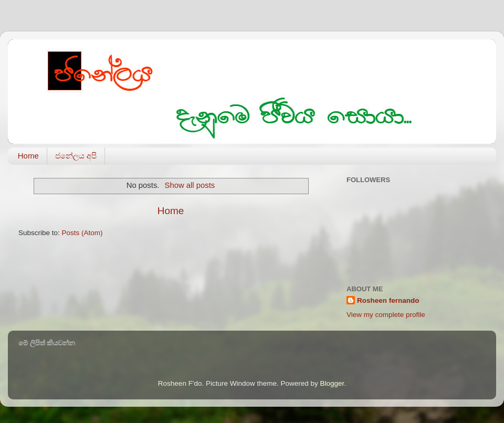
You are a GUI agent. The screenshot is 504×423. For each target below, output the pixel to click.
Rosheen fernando (388, 300)
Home (28, 156)
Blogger (332, 383)
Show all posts (190, 185)
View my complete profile (386, 315)
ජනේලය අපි (76, 156)
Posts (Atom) (82, 233)
